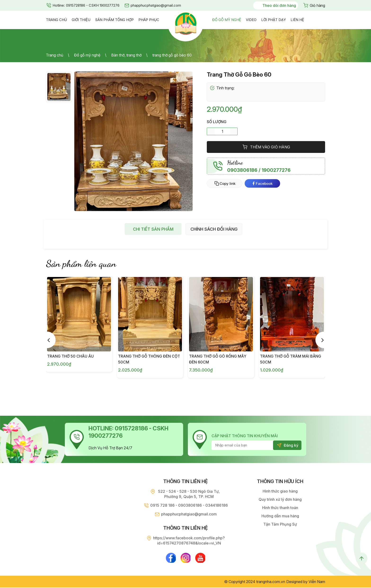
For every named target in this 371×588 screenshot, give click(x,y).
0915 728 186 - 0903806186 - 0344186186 (189, 505)
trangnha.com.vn (271, 582)
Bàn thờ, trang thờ (126, 55)
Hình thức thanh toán (280, 508)
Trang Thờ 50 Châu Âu (70, 356)
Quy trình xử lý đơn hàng (280, 499)
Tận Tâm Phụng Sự (280, 524)
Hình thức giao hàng (280, 491)
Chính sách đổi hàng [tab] (214, 229)
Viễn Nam (317, 582)
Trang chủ (55, 55)
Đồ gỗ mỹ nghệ (87, 55)
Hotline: (59, 5)
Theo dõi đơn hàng (279, 5)
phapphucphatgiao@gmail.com (156, 5)
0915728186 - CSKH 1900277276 (93, 5)
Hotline (235, 163)
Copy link (227, 184)
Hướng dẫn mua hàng (280, 516)
